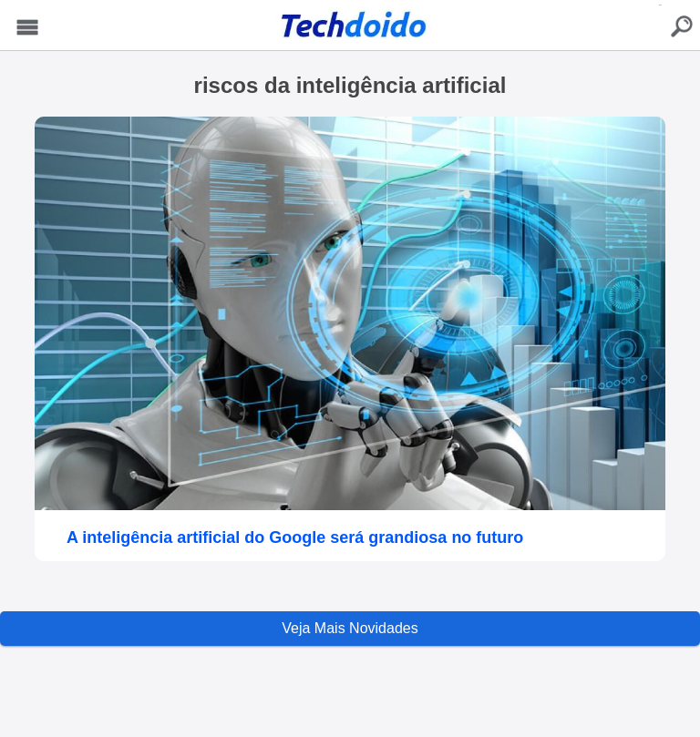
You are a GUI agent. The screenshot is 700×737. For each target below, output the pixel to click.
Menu (28, 28)
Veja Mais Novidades (350, 628)
